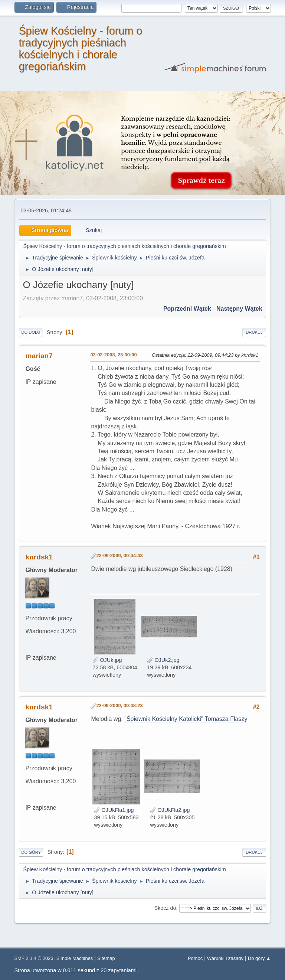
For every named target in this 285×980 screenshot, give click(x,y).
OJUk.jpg (107, 660)
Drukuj (254, 332)
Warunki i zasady (225, 958)
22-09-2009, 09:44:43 (119, 556)
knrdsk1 (39, 557)
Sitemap (106, 958)
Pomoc (195, 958)
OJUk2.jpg (163, 660)
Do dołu (31, 332)
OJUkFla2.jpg (170, 810)
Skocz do (165, 908)
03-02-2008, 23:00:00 (113, 355)
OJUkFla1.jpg (114, 810)
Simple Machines (75, 958)
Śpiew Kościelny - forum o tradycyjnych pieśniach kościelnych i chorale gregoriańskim (80, 49)
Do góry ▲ (259, 958)
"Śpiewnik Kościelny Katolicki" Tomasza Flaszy (186, 719)
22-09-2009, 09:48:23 (119, 705)
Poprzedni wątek (187, 309)
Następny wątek (239, 309)
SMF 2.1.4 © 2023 (34, 958)
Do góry (31, 852)
